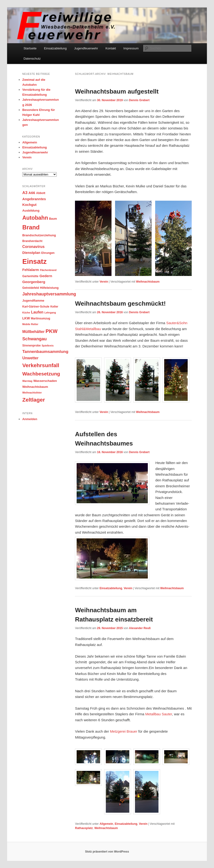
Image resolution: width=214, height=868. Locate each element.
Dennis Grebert (139, 100)
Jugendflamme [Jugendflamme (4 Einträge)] (33, 301)
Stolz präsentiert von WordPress (107, 852)
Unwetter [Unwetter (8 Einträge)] (30, 358)
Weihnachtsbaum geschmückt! (120, 304)
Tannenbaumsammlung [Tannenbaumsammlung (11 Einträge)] (45, 351)
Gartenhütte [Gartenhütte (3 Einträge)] (30, 276)
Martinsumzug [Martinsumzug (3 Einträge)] (40, 318)
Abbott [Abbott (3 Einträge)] (41, 193)
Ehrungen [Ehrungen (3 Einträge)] (48, 253)
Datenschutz (32, 59)
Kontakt (111, 48)
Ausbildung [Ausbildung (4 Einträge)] (31, 211)
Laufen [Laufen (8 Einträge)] (37, 312)
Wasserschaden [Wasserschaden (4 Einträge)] (45, 381)
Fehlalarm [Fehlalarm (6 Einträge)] (31, 270)
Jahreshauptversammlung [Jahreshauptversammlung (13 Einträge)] (49, 294)
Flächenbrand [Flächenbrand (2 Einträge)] (48, 270)
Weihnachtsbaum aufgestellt (117, 91)
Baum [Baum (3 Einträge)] (53, 219)
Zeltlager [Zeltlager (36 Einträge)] (34, 400)
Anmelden (30, 419)
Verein (104, 282)
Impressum (131, 48)
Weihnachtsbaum (148, 282)
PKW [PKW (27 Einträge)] (51, 331)
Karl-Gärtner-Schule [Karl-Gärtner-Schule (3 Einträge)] (36, 307)
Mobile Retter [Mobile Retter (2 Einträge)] (30, 324)
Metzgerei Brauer (124, 731)
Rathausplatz (84, 828)
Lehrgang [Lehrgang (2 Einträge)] (50, 313)
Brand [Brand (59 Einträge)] (31, 227)
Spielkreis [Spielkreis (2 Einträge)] (48, 346)
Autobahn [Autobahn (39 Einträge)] (35, 218)
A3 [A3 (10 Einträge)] (25, 193)
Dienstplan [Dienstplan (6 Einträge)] (31, 253)
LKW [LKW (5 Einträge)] (26, 318)
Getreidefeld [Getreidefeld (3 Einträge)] (31, 288)
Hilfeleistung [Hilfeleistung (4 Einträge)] (49, 288)
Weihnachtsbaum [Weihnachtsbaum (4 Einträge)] (35, 387)
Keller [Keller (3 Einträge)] (54, 307)
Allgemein (106, 824)
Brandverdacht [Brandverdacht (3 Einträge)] (32, 241)
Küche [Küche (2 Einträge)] (26, 313)
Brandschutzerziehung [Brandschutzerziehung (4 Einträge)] (39, 235)
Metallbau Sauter (159, 714)
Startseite (30, 48)
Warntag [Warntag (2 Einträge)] (27, 381)
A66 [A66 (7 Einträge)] (32, 193)
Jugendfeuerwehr (86, 48)
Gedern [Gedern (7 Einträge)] (46, 276)
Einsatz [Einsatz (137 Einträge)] (35, 261)
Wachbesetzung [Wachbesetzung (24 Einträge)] (41, 374)
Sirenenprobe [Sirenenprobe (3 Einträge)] (31, 346)
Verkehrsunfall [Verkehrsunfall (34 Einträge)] (41, 365)
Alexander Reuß (140, 628)
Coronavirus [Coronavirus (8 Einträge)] (33, 247)
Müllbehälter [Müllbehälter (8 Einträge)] (33, 332)
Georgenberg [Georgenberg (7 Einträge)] (34, 282)
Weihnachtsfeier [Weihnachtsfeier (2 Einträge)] (32, 393)
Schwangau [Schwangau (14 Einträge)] (35, 339)
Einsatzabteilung (55, 48)
